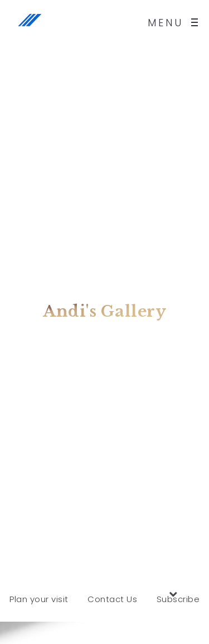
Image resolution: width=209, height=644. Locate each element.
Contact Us (112, 599)
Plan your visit (39, 599)
